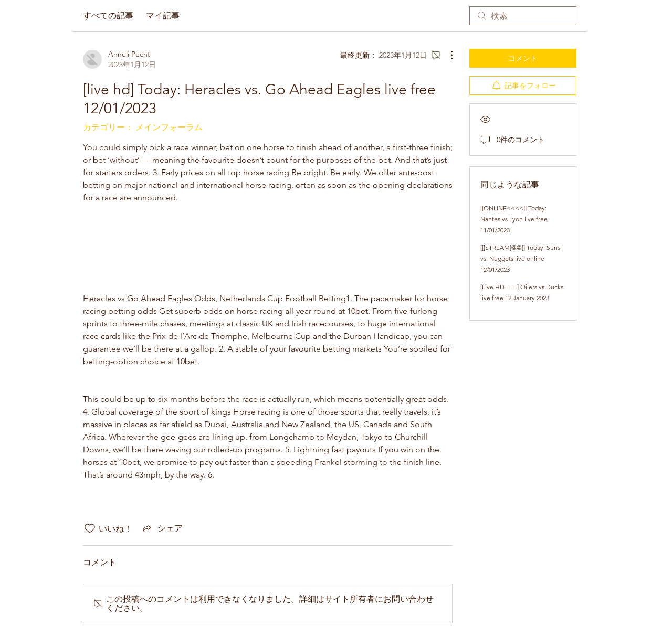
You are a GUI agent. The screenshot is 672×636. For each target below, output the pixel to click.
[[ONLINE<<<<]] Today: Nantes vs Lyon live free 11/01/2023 (514, 219)
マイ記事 (163, 15)
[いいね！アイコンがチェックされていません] (90, 528)
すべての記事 (108, 15)
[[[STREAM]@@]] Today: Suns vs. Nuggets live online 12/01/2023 (520, 258)
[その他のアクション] (446, 55)
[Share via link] (162, 528)
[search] (523, 16)
